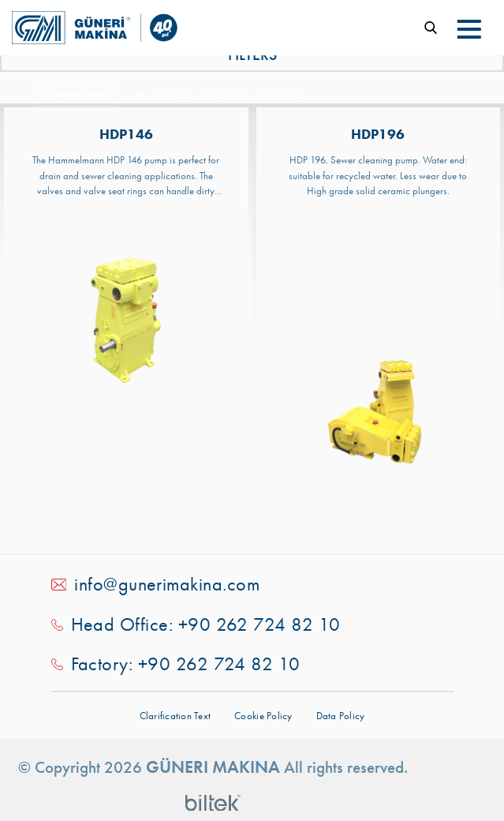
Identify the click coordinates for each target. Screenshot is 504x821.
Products (178, 96)
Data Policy (341, 716)
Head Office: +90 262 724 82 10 (206, 624)
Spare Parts (230, 96)
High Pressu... (289, 96)
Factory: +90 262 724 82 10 (186, 664)
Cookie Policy (263, 716)
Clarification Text (175, 716)
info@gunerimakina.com (167, 584)
